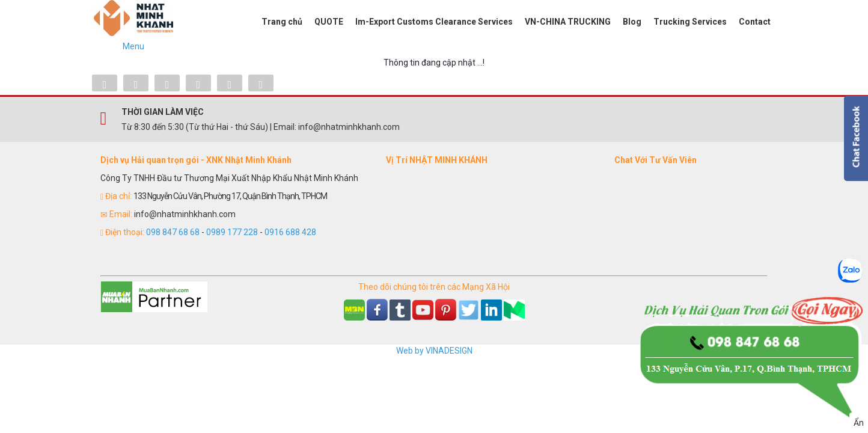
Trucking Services (690, 22)
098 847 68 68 (173, 232)
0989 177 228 (232, 232)
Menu (133, 46)
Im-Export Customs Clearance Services (434, 22)
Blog (632, 22)
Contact (755, 22)
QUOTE (329, 22)
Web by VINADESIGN (434, 351)
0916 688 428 (290, 232)
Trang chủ (282, 22)
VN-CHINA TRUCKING (568, 22)
